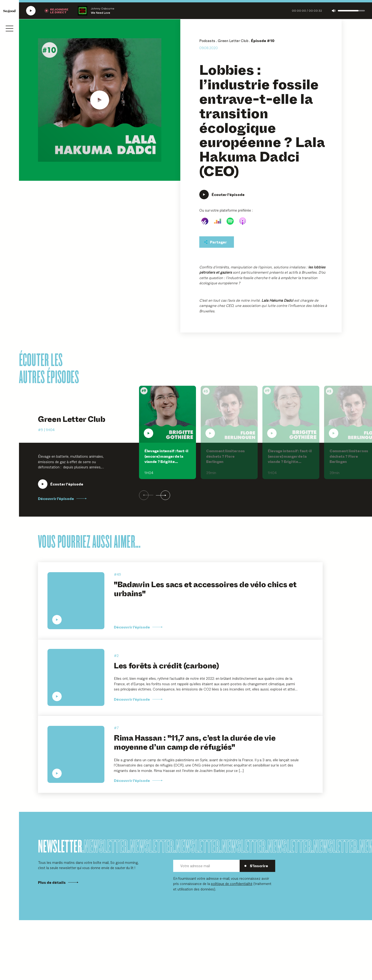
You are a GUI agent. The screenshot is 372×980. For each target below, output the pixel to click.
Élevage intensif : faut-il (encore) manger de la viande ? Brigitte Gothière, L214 (166, 459)
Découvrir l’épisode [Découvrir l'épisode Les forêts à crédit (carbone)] (138, 699)
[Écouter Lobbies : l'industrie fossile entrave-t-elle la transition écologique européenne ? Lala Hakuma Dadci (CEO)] (100, 100)
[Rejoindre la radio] (56, 11)
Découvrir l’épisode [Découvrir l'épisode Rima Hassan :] (138, 780)
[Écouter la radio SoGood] (31, 11)
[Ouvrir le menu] (9, 29)
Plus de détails (58, 882)
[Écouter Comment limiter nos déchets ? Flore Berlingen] (229, 414)
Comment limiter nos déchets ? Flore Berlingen (226, 456)
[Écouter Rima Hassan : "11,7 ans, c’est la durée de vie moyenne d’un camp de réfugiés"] (76, 754)
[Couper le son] (334, 11)
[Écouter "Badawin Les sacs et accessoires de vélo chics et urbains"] (76, 601)
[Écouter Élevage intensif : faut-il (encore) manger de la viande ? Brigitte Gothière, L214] (61, 484)
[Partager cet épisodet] (217, 242)
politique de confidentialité (232, 883)
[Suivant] (163, 495)
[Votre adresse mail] (206, 866)
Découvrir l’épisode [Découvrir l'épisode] (138, 627)
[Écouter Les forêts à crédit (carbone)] (76, 677)
